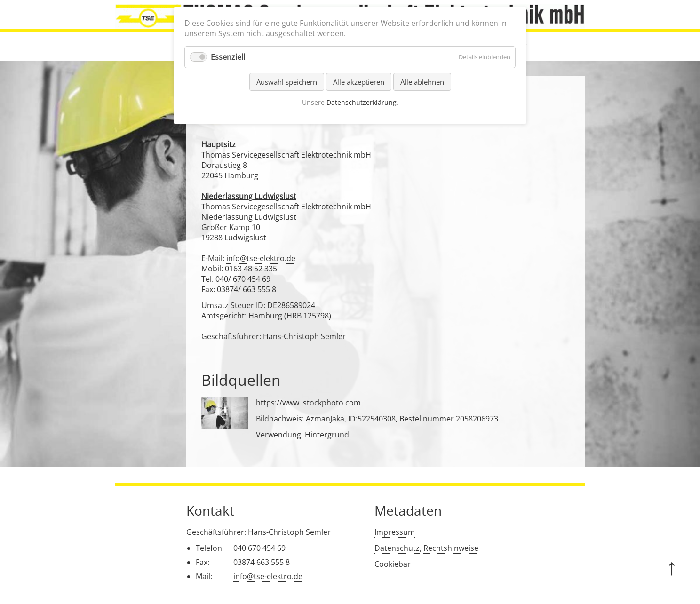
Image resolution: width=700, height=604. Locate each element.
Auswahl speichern (287, 82)
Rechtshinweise (451, 548)
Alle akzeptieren (359, 82)
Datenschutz (397, 548)
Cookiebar (393, 564)
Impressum (395, 532)
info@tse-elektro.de (261, 258)
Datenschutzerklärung (362, 102)
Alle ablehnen (422, 82)
